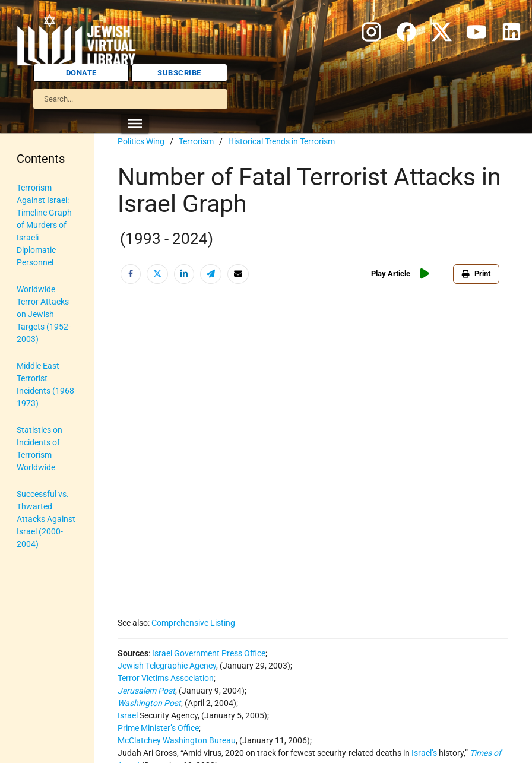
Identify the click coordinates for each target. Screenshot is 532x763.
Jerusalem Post (146, 691)
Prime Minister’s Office (158, 728)
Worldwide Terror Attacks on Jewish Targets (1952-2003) (44, 314)
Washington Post (149, 703)
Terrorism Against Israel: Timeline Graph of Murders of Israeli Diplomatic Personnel (44, 225)
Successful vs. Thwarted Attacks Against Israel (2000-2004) (46, 519)
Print (476, 273)
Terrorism (196, 141)
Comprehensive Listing (193, 623)
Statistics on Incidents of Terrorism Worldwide (39, 449)
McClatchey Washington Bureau (177, 740)
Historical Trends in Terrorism (281, 141)
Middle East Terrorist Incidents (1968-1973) (47, 384)
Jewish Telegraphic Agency (167, 666)
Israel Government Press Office (209, 653)
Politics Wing (141, 141)
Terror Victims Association (166, 678)
